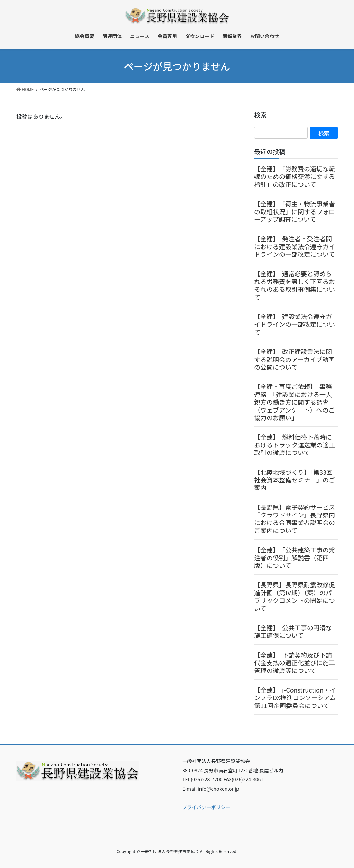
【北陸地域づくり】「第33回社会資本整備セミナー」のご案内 (295, 480)
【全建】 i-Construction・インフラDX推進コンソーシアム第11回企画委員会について (295, 698)
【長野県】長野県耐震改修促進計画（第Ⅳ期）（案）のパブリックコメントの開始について (295, 596)
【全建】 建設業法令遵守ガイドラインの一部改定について (295, 324)
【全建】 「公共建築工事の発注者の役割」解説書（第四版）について (295, 557)
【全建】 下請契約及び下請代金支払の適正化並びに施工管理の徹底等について (295, 663)
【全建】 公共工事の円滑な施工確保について (293, 631)
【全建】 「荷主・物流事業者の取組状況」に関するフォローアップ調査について (295, 211)
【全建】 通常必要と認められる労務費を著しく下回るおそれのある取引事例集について (295, 285)
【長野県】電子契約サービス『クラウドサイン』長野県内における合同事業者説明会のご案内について (295, 519)
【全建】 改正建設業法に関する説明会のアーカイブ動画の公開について (294, 359)
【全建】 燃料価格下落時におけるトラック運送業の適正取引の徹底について (295, 445)
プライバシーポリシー (206, 807)
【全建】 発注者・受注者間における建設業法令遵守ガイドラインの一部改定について (295, 246)
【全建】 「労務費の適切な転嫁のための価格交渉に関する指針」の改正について (295, 176)
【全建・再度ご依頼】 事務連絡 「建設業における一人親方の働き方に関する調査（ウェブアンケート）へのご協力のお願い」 (294, 402)
